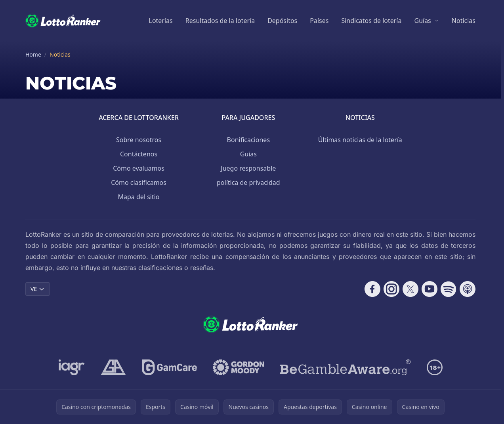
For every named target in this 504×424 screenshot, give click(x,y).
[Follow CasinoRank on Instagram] (391, 289)
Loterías (161, 21)
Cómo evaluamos (139, 168)
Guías (422, 21)
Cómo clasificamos (139, 183)
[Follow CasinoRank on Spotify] (449, 289)
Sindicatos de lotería (371, 21)
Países (319, 21)
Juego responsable (248, 168)
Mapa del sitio (139, 197)
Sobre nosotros (139, 140)
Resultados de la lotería (220, 21)
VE (38, 289)
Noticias (464, 21)
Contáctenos (139, 154)
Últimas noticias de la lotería (360, 140)
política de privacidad (248, 183)
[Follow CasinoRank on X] (410, 289)
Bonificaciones (248, 140)
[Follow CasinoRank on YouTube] (430, 289)
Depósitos (282, 21)
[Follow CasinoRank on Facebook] (372, 289)
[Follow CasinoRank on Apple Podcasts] (468, 289)
